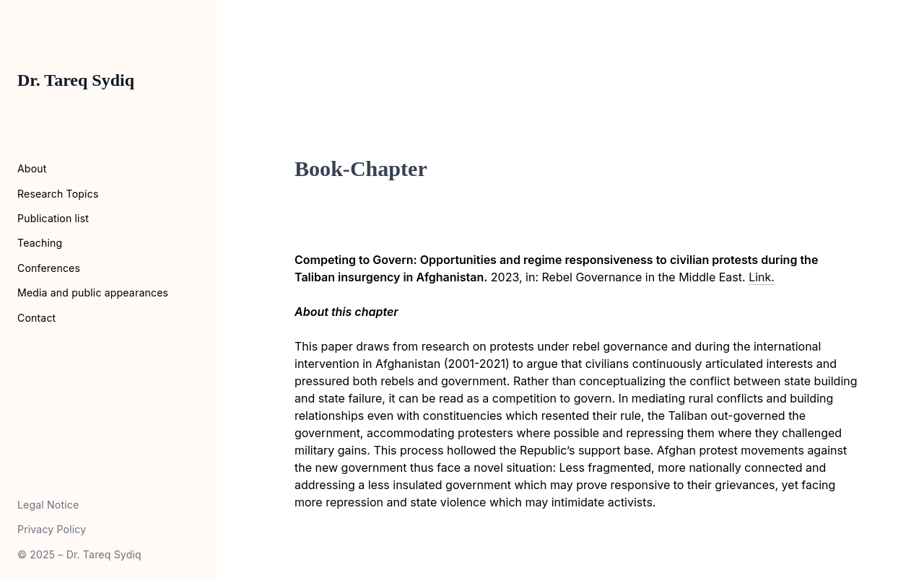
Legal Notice (48, 505)
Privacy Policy (52, 529)
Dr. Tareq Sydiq (76, 80)
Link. (762, 277)
